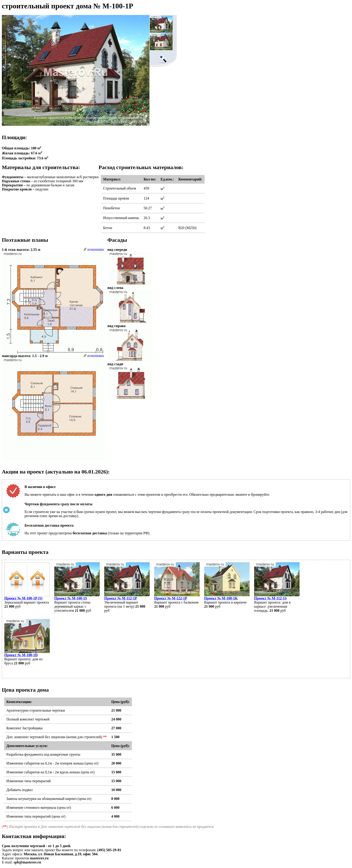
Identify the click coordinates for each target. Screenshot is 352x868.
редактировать (96, 249)
